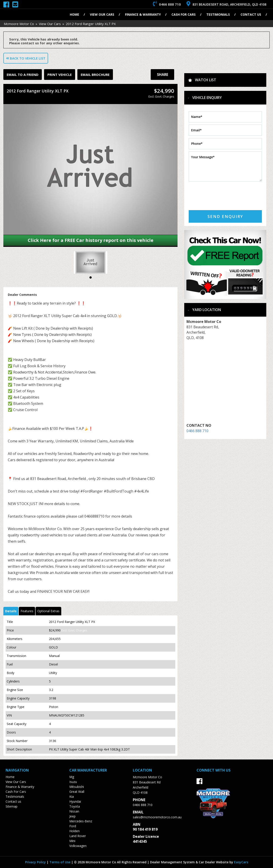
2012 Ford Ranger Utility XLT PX (91, 24)
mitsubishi (77, 787)
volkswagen (78, 846)
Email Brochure (95, 75)
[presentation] (223, 192)
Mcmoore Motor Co (19, 24)
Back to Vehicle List (26, 58)
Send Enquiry (225, 216)
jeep (72, 816)
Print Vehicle (60, 75)
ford (73, 826)
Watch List (206, 80)
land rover (78, 836)
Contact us (251, 14)
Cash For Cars (184, 14)
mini (72, 841)
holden (74, 831)
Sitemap (12, 806)
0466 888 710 (197, 431)
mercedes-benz (81, 821)
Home (74, 14)
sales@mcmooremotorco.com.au (157, 817)
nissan (74, 811)
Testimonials (218, 14)
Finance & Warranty (143, 14)
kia (72, 797)
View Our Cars (102, 14)
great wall (77, 792)
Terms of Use (60, 862)
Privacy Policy (36, 862)
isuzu (73, 782)
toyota (75, 806)
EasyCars (241, 862)
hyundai (75, 801)
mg (72, 777)
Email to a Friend (23, 75)
